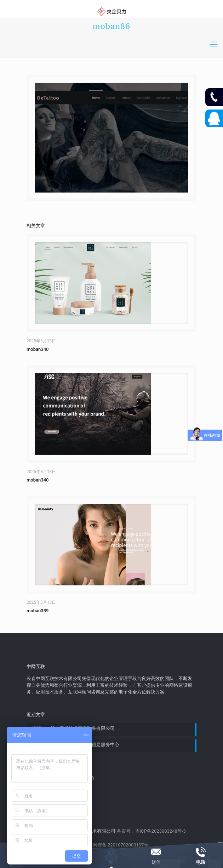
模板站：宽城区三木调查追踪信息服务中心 (76, 745)
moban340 (38, 349)
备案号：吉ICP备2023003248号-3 (151, 831)
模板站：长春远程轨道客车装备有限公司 (73, 728)
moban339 (38, 611)
